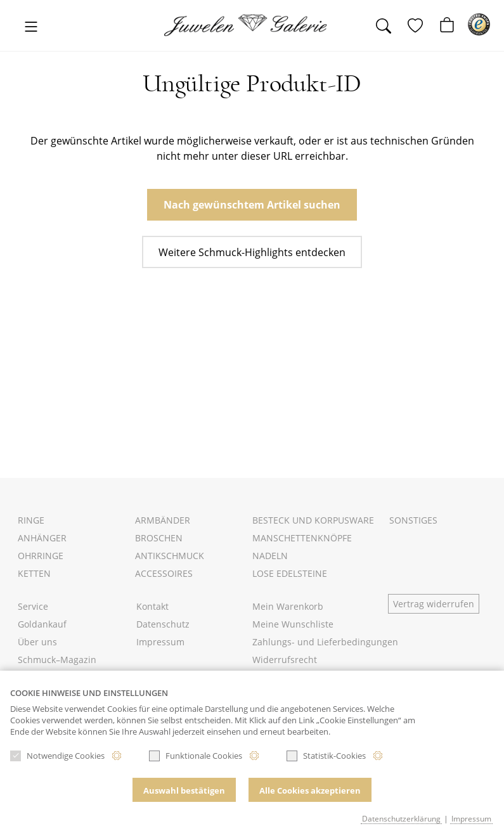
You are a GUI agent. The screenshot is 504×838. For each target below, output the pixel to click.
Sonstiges (413, 520)
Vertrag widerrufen (434, 604)
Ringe (31, 520)
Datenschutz (163, 624)
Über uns (37, 642)
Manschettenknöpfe (302, 538)
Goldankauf (42, 624)
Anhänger (42, 538)
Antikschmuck (170, 556)
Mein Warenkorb (288, 606)
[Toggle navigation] (31, 28)
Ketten (34, 573)
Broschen (159, 538)
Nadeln (270, 556)
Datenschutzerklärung (401, 818)
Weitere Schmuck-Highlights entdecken (252, 252)
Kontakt (152, 606)
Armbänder (163, 520)
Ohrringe (41, 556)
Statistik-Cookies (326, 756)
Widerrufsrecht (285, 660)
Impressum (160, 642)
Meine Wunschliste (293, 624)
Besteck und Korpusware (313, 520)
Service (33, 606)
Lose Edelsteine (290, 573)
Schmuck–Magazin (57, 660)
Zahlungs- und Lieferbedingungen (325, 642)
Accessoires (164, 573)
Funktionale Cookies (196, 756)
